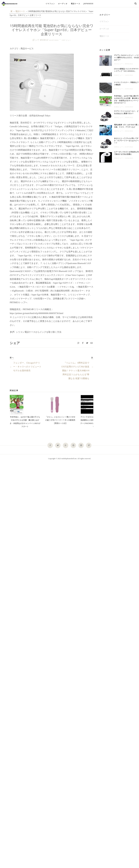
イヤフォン (50, 4)
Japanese (88, 4)
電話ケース (76, 4)
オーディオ (63, 4)
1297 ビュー (66, 40)
